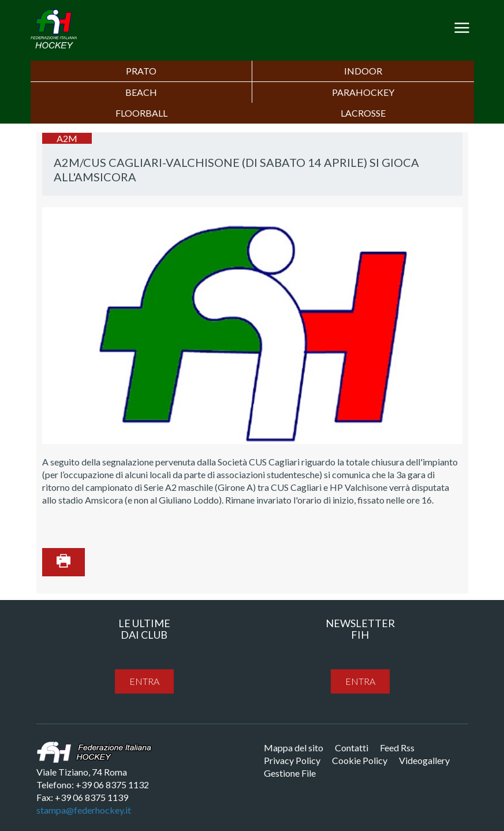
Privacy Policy (292, 760)
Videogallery (424, 760)
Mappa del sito (294, 748)
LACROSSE (363, 113)
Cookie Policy (360, 760)
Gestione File (290, 773)
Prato (141, 71)
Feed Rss (397, 748)
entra (144, 681)
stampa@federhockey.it (84, 810)
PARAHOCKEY (363, 92)
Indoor (363, 71)
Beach (141, 92)
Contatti (352, 748)
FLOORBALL (141, 113)
